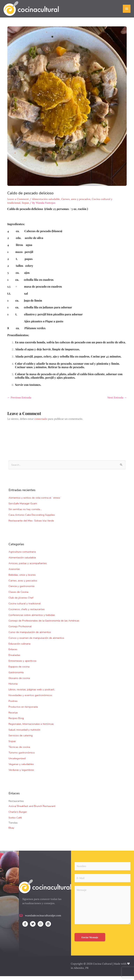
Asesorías (14, 573)
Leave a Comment (18, 203)
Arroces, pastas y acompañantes (28, 567)
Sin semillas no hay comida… (25, 513)
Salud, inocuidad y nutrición (24, 734)
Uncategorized (17, 762)
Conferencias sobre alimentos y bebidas (32, 619)
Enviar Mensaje (90, 941)
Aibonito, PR (81, 972)
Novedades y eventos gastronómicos (30, 699)
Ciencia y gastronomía (21, 590)
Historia (13, 688)
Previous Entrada (19, 401)
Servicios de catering (21, 739)
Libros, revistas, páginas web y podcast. (32, 693)
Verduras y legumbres (21, 774)
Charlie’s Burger (18, 816)
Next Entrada (117, 401)
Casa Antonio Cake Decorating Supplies (32, 519)
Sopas (12, 745)
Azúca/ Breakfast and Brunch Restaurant (32, 810)
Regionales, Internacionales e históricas (31, 728)
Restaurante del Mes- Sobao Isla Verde (31, 524)
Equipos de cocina (19, 670)
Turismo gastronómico (22, 756)
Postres (13, 705)
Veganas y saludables (21, 768)
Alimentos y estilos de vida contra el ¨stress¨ (35, 502)
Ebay (11, 832)
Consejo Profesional (20, 630)
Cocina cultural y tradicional (25, 607)
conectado (41, 422)
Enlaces (13, 653)
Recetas (13, 716)
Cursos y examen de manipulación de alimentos (36, 642)
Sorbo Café (15, 821)
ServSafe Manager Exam (23, 507)
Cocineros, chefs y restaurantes (27, 613)
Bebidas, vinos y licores (22, 578)
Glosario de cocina (19, 682)
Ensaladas (14, 659)
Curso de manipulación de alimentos (30, 636)
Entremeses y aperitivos (23, 665)
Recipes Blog (16, 722)
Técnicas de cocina (19, 751)
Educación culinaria (19, 647)
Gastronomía (16, 676)
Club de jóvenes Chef (21, 602)
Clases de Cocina (18, 596)
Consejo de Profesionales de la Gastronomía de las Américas (44, 624)
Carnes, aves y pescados (23, 584)
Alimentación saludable (22, 561)
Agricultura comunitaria (22, 556)
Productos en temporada (23, 710)
